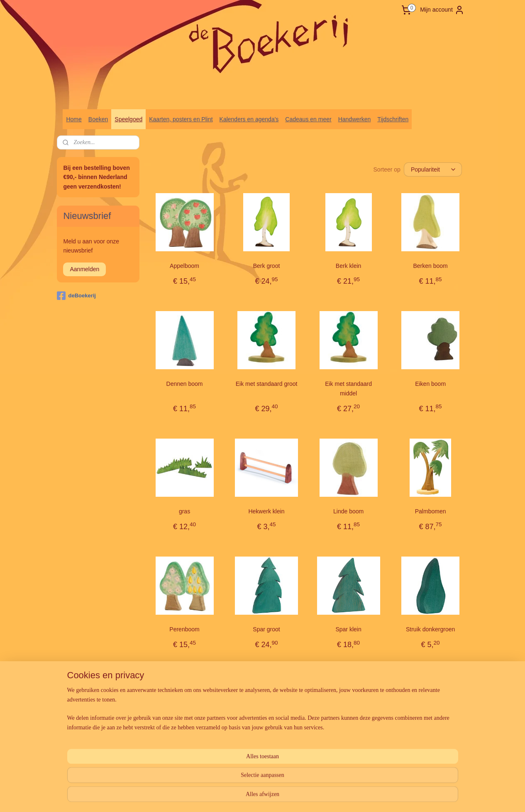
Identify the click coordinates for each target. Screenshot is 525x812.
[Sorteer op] (433, 169)
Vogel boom (348, 747)
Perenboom (184, 629)
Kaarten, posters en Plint (181, 119)
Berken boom (430, 266)
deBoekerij (76, 296)
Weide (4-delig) (430, 747)
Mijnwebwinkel (350, 797)
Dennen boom (184, 384)
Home (74, 119)
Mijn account (442, 10)
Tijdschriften (393, 119)
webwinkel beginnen (286, 797)
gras (184, 511)
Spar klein (348, 629)
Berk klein (348, 266)
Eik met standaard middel (348, 388)
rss (259, 797)
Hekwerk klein (266, 511)
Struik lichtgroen (266, 747)
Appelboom (184, 266)
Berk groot (266, 266)
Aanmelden (84, 269)
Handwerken (355, 119)
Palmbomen (430, 511)
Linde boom (348, 511)
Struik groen (184, 747)
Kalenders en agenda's (249, 119)
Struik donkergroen (430, 629)
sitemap (244, 797)
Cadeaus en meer (308, 119)
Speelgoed (128, 119)
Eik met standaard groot (266, 384)
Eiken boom (430, 384)
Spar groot (266, 629)
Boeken (98, 119)
